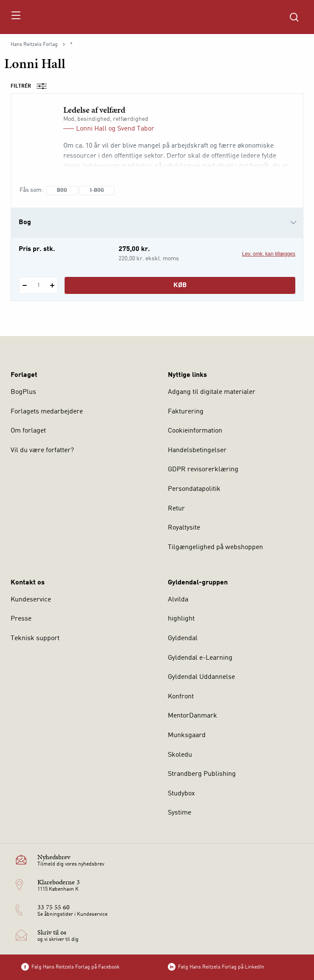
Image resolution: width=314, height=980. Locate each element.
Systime (180, 813)
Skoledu (180, 755)
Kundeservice (31, 600)
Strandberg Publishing (202, 774)
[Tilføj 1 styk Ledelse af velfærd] (52, 285)
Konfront (181, 697)
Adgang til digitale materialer (212, 392)
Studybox (181, 794)
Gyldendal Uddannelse (201, 677)
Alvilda (178, 600)
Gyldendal (183, 638)
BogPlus (23, 392)
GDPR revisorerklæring (203, 470)
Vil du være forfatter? (42, 450)
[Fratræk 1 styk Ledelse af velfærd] (24, 285)
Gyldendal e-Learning (200, 658)
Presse (21, 619)
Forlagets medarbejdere (47, 412)
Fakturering (186, 412)
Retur (176, 509)
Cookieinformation (195, 431)
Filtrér (31, 86)
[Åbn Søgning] (294, 17)
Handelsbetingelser (197, 450)
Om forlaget (28, 431)
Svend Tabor (136, 129)
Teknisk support (35, 638)
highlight (181, 619)
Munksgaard (187, 735)
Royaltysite (184, 528)
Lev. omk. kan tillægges (269, 254)
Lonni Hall (91, 129)
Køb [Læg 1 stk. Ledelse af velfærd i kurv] (180, 285)
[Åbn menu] (16, 17)
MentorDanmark (192, 716)
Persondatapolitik (194, 489)
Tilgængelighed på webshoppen (215, 547)
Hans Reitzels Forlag (34, 45)
